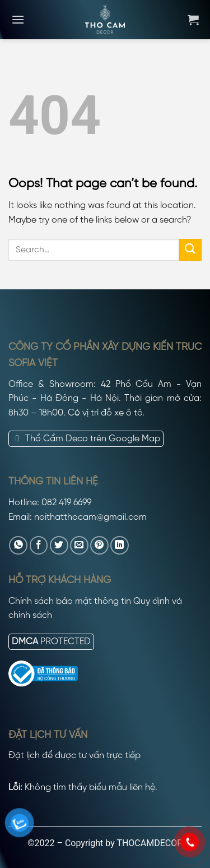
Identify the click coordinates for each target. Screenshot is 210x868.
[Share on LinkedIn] (120, 545)
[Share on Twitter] (59, 545)
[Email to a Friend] (79, 545)
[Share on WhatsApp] (18, 545)
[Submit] (190, 250)
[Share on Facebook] (39, 545)
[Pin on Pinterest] (99, 545)
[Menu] (18, 19)
